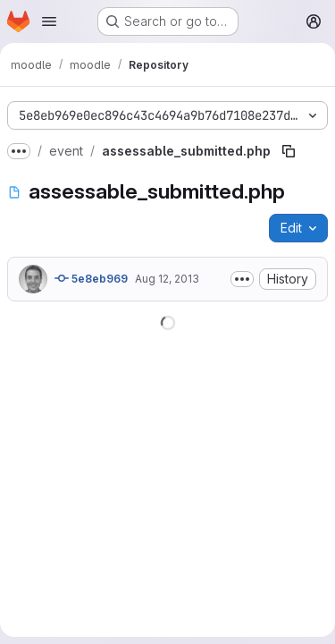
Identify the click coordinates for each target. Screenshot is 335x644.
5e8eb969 (91, 278)
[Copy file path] (289, 151)
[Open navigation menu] (49, 21)
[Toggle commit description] (242, 279)
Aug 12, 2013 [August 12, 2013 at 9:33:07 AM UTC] (167, 279)
